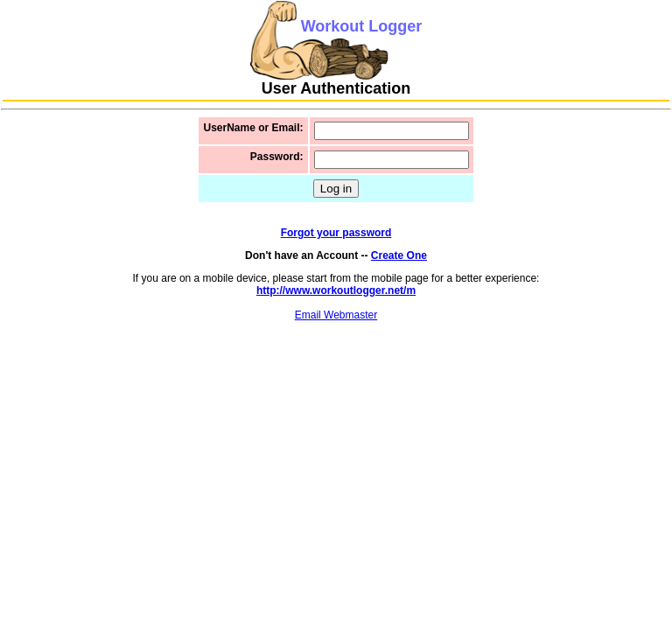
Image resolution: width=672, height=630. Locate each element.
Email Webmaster (336, 315)
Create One (399, 255)
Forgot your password (336, 233)
